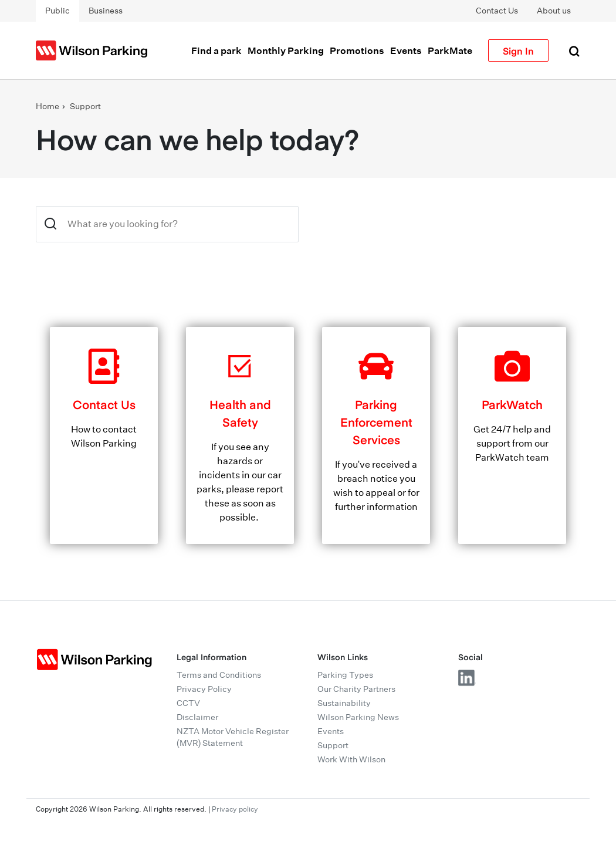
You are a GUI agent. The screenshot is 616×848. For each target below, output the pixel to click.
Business (106, 11)
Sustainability (344, 703)
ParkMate (450, 50)
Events (406, 50)
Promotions (357, 50)
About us (554, 11)
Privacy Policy (204, 689)
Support (85, 106)
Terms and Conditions (219, 675)
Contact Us (497, 11)
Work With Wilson (351, 759)
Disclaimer (197, 717)
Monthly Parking (286, 50)
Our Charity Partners (356, 689)
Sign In (518, 50)
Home (48, 106)
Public (57, 11)
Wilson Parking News (358, 717)
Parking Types (345, 675)
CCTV (188, 703)
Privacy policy (235, 809)
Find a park (216, 50)
